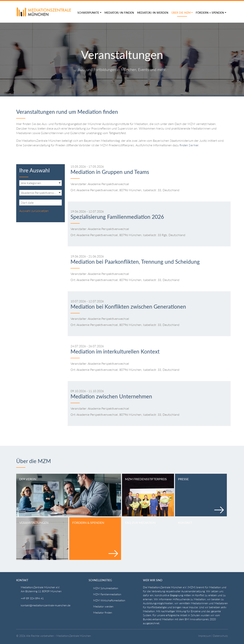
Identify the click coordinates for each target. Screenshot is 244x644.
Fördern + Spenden (210, 13)
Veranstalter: (79, 184)
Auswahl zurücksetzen (34, 211)
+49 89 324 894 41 (32, 598)
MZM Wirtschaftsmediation (109, 600)
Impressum (205, 636)
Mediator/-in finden (119, 13)
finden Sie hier (189, 145)
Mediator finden (103, 613)
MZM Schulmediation (106, 588)
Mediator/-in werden (153, 13)
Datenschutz (220, 636)
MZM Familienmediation (107, 594)
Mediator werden (103, 606)
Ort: (73, 190)
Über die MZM (181, 13)
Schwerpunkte (88, 13)
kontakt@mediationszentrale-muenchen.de (46, 605)
